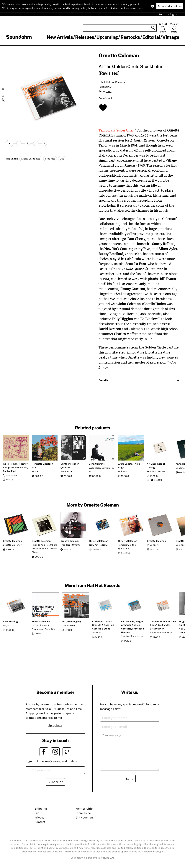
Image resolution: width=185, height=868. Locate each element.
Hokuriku (123, 471)
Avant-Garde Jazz (31, 159)
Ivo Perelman (10, 464)
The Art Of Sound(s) (132, 636)
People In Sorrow (156, 471)
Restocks (130, 37)
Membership (84, 809)
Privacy (39, 817)
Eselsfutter (67, 471)
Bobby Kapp (10, 471)
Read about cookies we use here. (125, 8)
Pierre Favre (128, 621)
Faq (37, 813)
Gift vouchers (85, 817)
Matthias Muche (41, 621)
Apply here (55, 725)
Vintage (171, 37)
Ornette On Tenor (12, 545)
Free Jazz (50, 159)
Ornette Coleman (119, 55)
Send (130, 779)
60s (62, 159)
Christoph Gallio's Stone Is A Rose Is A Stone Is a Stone (103, 625)
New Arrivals (60, 37)
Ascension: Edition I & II (102, 470)
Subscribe (55, 782)
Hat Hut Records (115, 82)
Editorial (151, 37)
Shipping (41, 809)
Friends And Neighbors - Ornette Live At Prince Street (44, 548)
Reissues (85, 37)
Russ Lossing (10, 621)
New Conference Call (161, 633)
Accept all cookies (170, 6)
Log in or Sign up (169, 14)
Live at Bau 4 (69, 625)
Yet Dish (97, 633)
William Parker (19, 467)
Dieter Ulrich (157, 629)
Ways (6, 625)
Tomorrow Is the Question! (127, 547)
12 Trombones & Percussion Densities (44, 627)
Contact (40, 822)
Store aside (83, 813)
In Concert (153, 545)
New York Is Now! (98, 545)
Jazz (109, 91)
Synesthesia (10, 475)
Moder (35, 471)
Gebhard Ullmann (160, 621)
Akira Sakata (125, 464)
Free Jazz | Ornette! (71, 545)
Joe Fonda (163, 625)
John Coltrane (97, 464)
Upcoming (107, 37)
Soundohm (19, 37)
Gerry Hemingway (71, 621)
